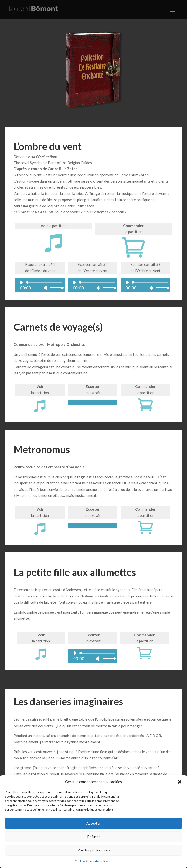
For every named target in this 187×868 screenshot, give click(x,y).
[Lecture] (21, 283)
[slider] (45, 283)
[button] (180, 782)
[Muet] (46, 288)
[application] (40, 285)
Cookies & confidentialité (91, 861)
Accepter (93, 823)
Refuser (94, 837)
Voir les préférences (94, 850)
